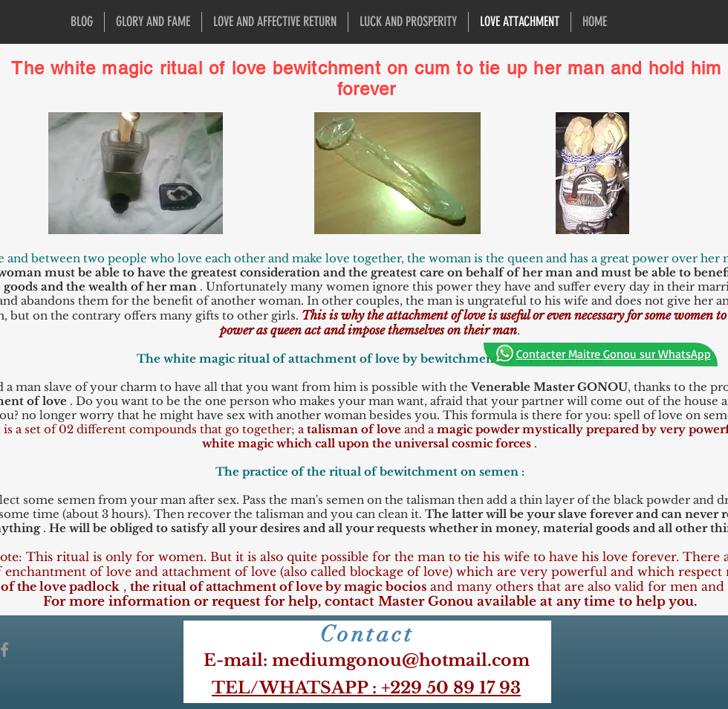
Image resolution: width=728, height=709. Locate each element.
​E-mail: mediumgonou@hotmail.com (367, 660)
